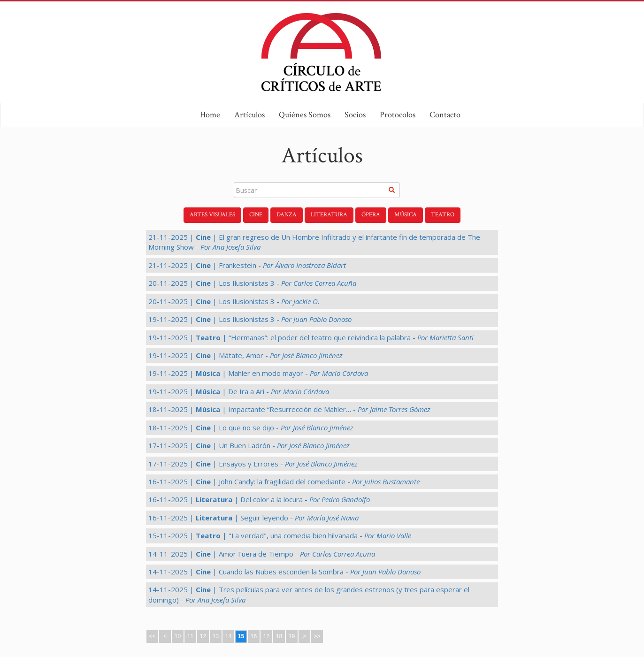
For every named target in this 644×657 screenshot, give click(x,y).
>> (317, 636)
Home (210, 115)
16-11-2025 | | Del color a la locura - (259, 499)
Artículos (249, 115)
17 (266, 636)
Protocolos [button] (398, 115)
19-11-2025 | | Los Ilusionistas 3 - (250, 319)
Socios (355, 115)
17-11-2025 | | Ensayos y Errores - (253, 464)
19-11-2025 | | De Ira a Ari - (239, 391)
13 (216, 636)
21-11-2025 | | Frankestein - (247, 265)
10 (178, 636)
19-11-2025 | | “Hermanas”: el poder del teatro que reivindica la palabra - (311, 337)
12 (203, 636)
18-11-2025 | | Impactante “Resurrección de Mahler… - (289, 409)
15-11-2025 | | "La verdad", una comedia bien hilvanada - (280, 535)
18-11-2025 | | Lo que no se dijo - (251, 428)
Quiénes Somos (305, 115)
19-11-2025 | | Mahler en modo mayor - (258, 373)
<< (152, 636)
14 (228, 636)
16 (254, 636)
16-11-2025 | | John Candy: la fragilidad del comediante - (284, 481)
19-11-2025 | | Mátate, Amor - (245, 355)
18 (279, 636)
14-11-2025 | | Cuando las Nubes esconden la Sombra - (284, 572)
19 (292, 636)
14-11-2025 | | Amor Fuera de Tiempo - (262, 554)
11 (190, 636)
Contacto (445, 115)
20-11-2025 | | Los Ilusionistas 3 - (252, 283)
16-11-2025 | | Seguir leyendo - (253, 518)
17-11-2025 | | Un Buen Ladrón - (249, 445)
